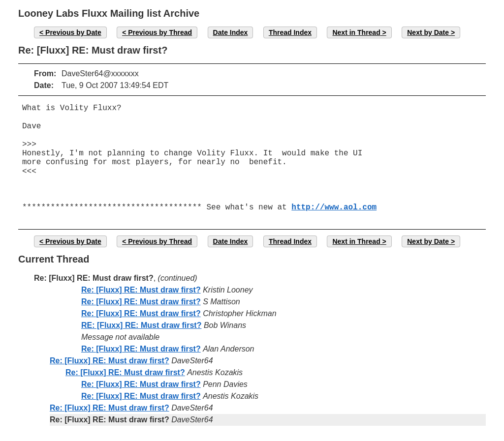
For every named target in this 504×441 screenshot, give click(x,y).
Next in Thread (356, 32)
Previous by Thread (160, 32)
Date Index (231, 32)
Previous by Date (73, 32)
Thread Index (290, 32)
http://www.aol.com (334, 207)
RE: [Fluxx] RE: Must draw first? (141, 325)
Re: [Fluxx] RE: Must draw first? (141, 290)
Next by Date (428, 32)
